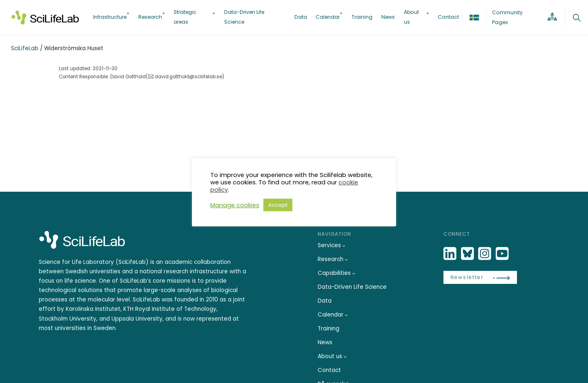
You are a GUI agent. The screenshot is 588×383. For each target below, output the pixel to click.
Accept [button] (278, 205)
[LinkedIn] (451, 254)
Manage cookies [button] (235, 205)
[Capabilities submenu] (354, 273)
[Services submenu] (344, 246)
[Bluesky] (468, 254)
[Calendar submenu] (346, 315)
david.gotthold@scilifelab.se (188, 77)
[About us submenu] (345, 356)
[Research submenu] (346, 259)
